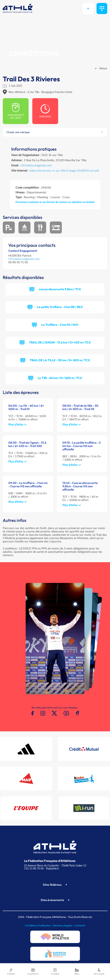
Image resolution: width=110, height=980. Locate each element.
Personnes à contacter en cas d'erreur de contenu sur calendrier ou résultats (55, 202)
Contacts (80, 925)
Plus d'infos (18, 424)
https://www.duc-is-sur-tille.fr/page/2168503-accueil (64, 170)
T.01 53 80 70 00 (34, 868)
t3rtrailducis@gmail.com (24, 259)
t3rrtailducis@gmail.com (36, 165)
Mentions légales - (64, 925)
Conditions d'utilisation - (39, 925)
